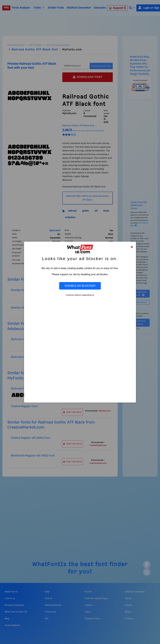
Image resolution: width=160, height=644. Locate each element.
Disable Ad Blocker (80, 286)
